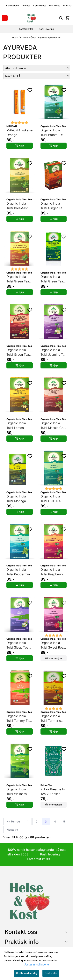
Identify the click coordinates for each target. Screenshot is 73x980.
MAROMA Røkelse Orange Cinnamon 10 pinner (19, 133)
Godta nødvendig (27, 973)
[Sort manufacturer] (37, 68)
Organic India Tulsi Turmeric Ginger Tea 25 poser (51, 718)
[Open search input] (61, 18)
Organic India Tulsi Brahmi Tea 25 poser (52, 133)
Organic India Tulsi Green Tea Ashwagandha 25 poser (19, 279)
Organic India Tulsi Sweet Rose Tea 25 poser (53, 645)
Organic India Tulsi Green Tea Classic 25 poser (53, 279)
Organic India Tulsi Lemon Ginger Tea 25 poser (17, 426)
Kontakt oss (40, 6)
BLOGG (67, 6)
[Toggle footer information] (67, 932)
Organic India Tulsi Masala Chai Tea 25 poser (53, 426)
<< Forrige (13, 821)
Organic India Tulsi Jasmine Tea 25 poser (53, 352)
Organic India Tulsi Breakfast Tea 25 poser (17, 206)
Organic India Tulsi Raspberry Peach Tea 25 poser (52, 572)
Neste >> (13, 830)
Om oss (26, 6)
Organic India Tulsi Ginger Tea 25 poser (52, 206)
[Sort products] (37, 76)
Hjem (15, 37)
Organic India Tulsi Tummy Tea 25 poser (19, 718)
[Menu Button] (5, 18)
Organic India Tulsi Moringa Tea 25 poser (19, 499)
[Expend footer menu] (67, 942)
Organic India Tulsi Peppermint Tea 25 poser (19, 572)
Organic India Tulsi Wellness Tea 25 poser (17, 792)
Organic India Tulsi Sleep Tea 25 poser (17, 645)
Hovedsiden (12, 6)
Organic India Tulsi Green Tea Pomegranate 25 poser (18, 352)
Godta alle (51, 973)
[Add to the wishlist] (30, 90)
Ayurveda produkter (49, 37)
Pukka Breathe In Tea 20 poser (53, 792)
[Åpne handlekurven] (68, 18)
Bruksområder (28, 37)
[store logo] (31, 18)
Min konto (55, 6)
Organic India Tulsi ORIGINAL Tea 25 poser (51, 499)
